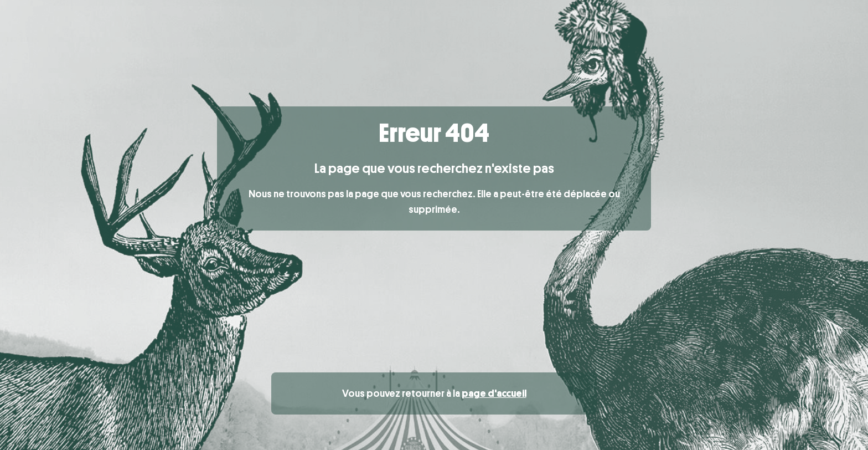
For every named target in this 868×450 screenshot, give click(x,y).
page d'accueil (494, 393)
